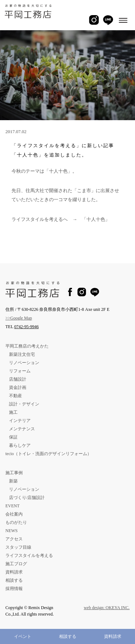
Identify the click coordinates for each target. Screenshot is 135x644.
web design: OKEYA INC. (107, 608)
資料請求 (113, 636)
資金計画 (18, 387)
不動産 (15, 396)
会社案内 (14, 514)
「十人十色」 (96, 219)
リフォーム (20, 371)
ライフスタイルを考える (29, 555)
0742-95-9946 (27, 327)
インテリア (20, 421)
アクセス (14, 539)
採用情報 (14, 589)
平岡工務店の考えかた (27, 346)
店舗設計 (18, 379)
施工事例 (14, 473)
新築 (13, 481)
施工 (13, 412)
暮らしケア (20, 445)
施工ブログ (16, 564)
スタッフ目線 (18, 547)
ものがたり (16, 522)
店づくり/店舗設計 (27, 498)
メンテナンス (22, 429)
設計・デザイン (24, 404)
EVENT (12, 506)
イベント (23, 636)
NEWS (12, 531)
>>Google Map (19, 318)
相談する (68, 636)
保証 (13, 437)
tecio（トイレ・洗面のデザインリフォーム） (48, 454)
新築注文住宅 (22, 354)
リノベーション (24, 363)
